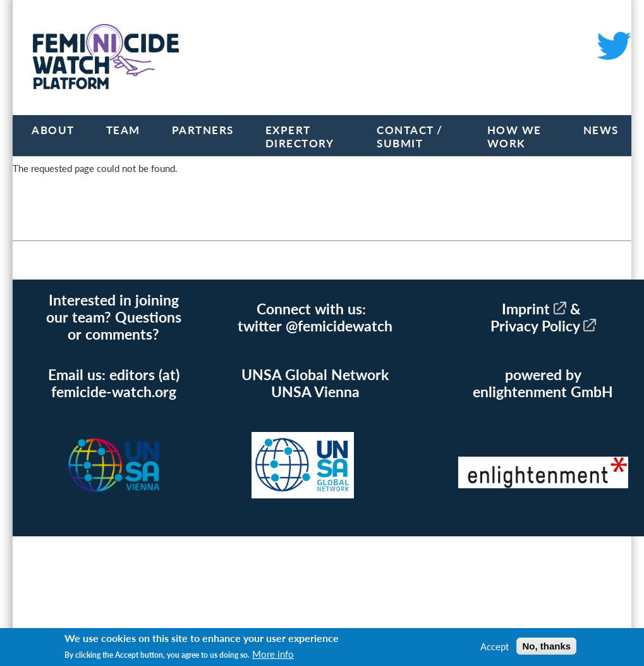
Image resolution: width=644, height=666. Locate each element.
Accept (495, 646)
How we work (514, 137)
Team (123, 130)
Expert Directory (300, 137)
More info (273, 654)
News (601, 130)
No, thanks (546, 646)
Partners (203, 130)
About (53, 130)
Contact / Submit (410, 137)
